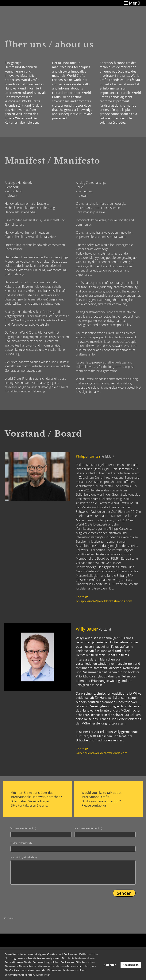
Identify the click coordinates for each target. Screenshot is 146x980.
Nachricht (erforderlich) (24, 857)
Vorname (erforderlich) (23, 828)
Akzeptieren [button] (131, 965)
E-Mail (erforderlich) (21, 843)
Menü (132, 3)
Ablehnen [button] (110, 965)
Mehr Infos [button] (43, 975)
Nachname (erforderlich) (88, 828)
